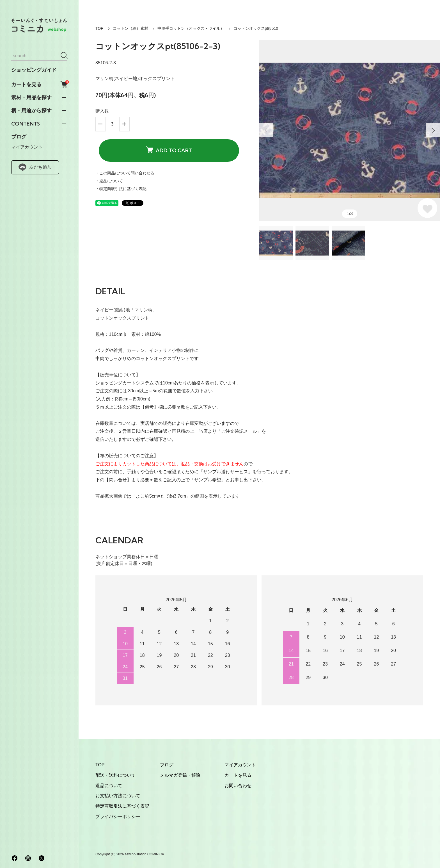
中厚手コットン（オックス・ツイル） (191, 28)
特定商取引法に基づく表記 (122, 806)
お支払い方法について (118, 796)
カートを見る (39, 84)
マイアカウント (27, 147)
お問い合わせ (238, 786)
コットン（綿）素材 (130, 28)
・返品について (109, 181)
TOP (99, 28)
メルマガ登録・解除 (180, 775)
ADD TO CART (169, 150)
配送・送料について (116, 775)
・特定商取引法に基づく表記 (121, 189)
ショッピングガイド (34, 70)
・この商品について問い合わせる (125, 173)
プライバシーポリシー (118, 816)
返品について (109, 786)
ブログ (19, 137)
